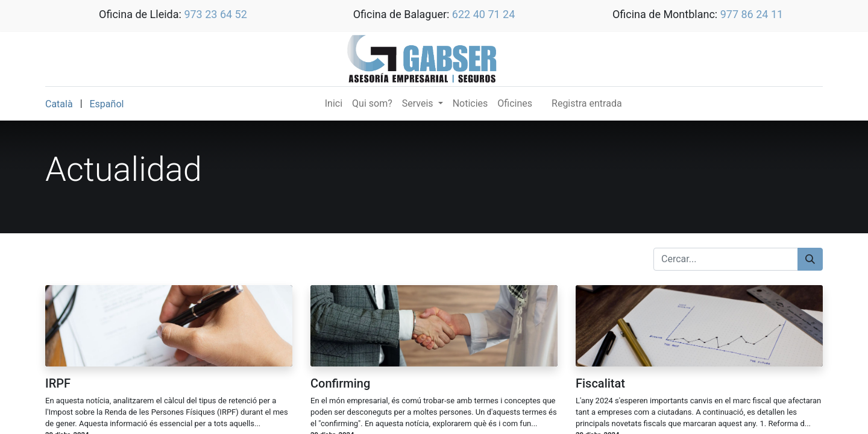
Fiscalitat (600, 383)
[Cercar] (810, 259)
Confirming (340, 383)
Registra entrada (587, 103)
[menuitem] (334, 104)
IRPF (58, 383)
